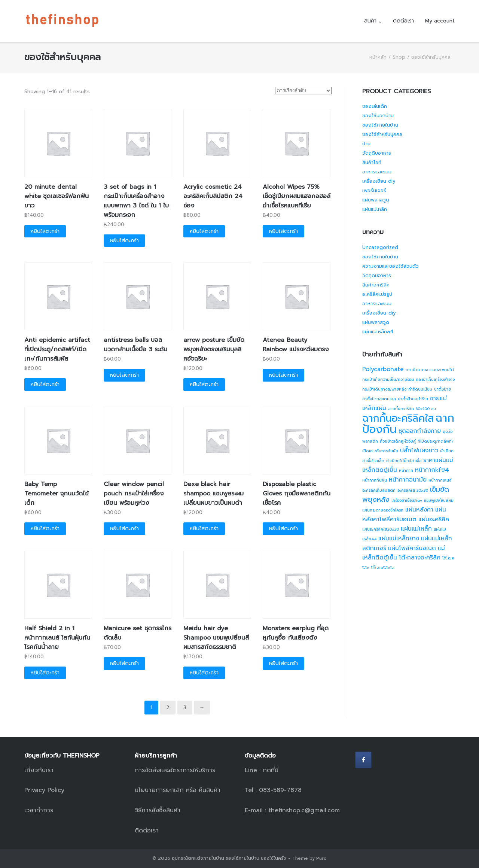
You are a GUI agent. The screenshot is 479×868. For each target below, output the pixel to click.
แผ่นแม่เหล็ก (375, 209)
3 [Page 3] (185, 708)
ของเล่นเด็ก (375, 106)
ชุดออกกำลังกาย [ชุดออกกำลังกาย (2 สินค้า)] (420, 431)
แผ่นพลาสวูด (376, 200)
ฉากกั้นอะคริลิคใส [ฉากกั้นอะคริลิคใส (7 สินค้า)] (398, 418)
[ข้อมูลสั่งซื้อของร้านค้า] (303, 91)
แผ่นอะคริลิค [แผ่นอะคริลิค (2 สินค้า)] (434, 519)
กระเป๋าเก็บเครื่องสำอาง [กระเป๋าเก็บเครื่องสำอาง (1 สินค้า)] (435, 379)
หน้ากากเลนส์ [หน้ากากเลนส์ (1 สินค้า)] (440, 480)
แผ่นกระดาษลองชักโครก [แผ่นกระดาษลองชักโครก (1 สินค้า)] (383, 510)
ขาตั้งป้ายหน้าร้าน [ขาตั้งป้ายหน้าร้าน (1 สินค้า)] (413, 399)
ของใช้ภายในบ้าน (380, 125)
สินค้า (370, 21)
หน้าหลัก (378, 57)
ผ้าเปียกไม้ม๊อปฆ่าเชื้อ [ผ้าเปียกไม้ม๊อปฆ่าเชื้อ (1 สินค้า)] (404, 461)
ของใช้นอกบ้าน (378, 116)
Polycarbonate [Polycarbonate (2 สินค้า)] (383, 369)
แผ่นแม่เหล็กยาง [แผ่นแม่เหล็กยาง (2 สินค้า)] (399, 538)
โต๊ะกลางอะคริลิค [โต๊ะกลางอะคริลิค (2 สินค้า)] (420, 558)
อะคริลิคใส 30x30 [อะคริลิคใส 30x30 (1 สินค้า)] (413, 490)
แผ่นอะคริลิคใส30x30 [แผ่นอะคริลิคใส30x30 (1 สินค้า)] (381, 529)
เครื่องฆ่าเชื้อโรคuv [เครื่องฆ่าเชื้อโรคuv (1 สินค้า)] (407, 500)
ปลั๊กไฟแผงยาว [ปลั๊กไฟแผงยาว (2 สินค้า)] (419, 450)
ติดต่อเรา (403, 21)
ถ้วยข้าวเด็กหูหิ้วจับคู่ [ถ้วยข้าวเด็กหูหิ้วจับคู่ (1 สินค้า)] (398, 441)
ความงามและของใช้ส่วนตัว (390, 266)
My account (440, 21)
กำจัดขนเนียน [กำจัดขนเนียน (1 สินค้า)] (420, 389)
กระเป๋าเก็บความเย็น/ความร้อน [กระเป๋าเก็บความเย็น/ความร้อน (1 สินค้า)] (388, 379)
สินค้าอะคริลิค (376, 285)
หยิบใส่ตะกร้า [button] (45, 231)
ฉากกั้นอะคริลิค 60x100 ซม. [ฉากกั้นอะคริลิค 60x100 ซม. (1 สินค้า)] (412, 409)
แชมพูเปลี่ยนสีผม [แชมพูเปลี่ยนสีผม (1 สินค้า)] (439, 500)
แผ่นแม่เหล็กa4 (378, 332)
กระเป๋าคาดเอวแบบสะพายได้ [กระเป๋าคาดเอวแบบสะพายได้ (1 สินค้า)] (430, 370)
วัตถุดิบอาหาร (377, 153)
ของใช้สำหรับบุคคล (382, 134)
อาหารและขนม (377, 172)
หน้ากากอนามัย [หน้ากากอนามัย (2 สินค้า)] (408, 480)
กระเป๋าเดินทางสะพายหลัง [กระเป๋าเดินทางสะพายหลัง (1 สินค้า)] (384, 389)
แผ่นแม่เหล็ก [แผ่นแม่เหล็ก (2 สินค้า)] (416, 529)
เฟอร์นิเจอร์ (374, 190)
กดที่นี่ (271, 770)
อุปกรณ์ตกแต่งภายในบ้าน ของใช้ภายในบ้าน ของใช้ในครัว (229, 858)
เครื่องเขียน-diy (379, 313)
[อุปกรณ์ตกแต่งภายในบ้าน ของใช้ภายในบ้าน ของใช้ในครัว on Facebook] (363, 760)
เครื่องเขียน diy (379, 181)
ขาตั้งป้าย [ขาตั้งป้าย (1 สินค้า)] (443, 389)
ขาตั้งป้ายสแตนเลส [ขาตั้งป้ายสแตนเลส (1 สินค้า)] (379, 399)
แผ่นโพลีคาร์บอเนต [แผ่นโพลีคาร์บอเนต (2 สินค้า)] (412, 548)
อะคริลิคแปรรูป (377, 294)
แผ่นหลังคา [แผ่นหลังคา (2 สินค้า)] (419, 510)
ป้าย (366, 144)
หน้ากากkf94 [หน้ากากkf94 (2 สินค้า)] (432, 470)
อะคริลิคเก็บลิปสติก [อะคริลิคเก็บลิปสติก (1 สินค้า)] (379, 490)
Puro (321, 858)
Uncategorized (380, 247)
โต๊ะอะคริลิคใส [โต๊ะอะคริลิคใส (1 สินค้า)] (383, 568)
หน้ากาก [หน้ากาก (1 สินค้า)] (406, 470)
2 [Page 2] (168, 708)
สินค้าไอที (372, 162)
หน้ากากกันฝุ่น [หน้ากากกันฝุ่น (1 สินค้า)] (375, 480)
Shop (399, 57)
